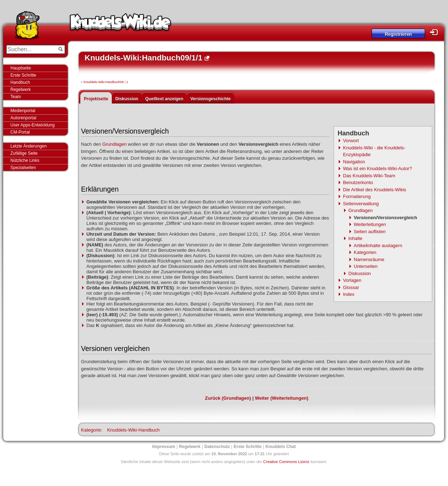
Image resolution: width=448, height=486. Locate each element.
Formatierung (357, 196)
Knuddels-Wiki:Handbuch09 (104, 82)
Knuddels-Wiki (120, 24)
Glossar (351, 287)
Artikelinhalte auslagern (378, 246)
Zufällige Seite (24, 153)
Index (349, 294)
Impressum (164, 447)
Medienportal (23, 111)
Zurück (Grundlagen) (228, 398)
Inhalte (355, 238)
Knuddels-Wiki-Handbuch (134, 430)
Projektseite (96, 99)
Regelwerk (21, 90)
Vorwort (351, 141)
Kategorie (91, 430)
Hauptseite (21, 68)
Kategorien (365, 252)
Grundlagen (361, 210)
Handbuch (20, 82)
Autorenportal (23, 118)
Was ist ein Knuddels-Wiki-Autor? (377, 169)
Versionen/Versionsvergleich (385, 218)
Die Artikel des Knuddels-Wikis (375, 190)
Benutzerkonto (358, 182)
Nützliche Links (25, 160)
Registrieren (398, 34)
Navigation (354, 162)
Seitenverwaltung (361, 204)
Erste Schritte (23, 75)
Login (436, 32)
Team (16, 97)
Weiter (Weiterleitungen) (282, 398)
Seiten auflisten (370, 232)
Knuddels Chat (281, 447)
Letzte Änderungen (28, 146)
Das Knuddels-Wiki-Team (369, 176)
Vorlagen (352, 280)
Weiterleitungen (370, 224)
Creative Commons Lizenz (286, 462)
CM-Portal (20, 132)
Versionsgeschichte (211, 99)
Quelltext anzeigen (164, 99)
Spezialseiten (23, 168)
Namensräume (369, 259)
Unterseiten (366, 266)
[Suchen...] (31, 49)
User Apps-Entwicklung (32, 125)
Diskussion (127, 99)
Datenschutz (217, 447)
